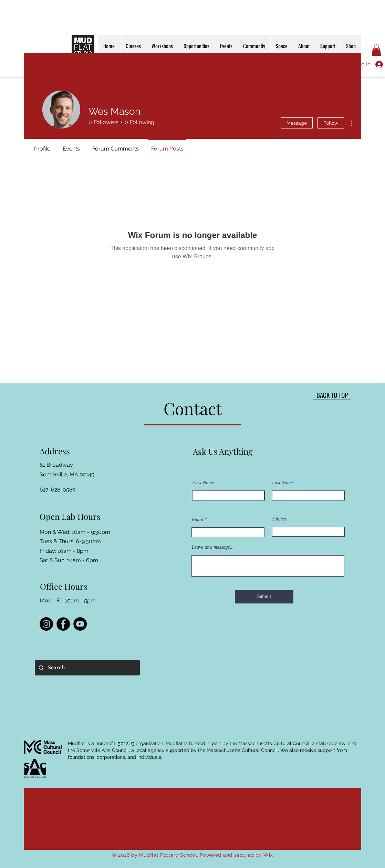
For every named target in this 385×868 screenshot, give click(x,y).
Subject (279, 519)
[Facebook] (63, 624)
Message (297, 123)
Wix (268, 855)
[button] (376, 50)
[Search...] (87, 668)
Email (197, 520)
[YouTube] (80, 624)
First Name (203, 483)
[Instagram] (46, 624)
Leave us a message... (213, 547)
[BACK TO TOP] (332, 395)
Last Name (282, 483)
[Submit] (264, 597)
